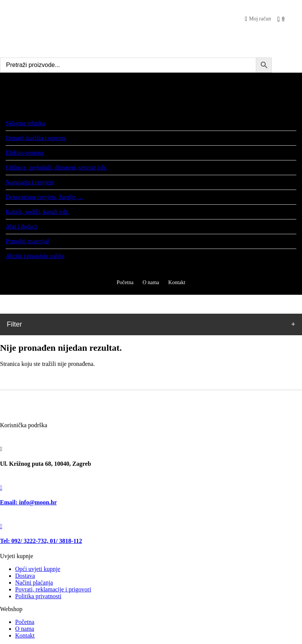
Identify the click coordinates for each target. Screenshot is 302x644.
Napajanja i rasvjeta (30, 182)
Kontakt (25, 635)
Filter (14, 324)
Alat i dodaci (21, 226)
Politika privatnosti (38, 596)
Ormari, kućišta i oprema (36, 138)
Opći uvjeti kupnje (38, 569)
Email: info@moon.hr (28, 502)
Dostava (25, 576)
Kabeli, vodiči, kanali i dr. (37, 212)
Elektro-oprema (25, 153)
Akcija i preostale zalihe (35, 256)
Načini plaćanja (34, 583)
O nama (25, 629)
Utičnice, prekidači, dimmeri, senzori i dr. (56, 167)
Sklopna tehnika (25, 123)
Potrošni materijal (27, 241)
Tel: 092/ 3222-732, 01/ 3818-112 (41, 541)
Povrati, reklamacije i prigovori (53, 589)
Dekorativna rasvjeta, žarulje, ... (44, 197)
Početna (25, 622)
